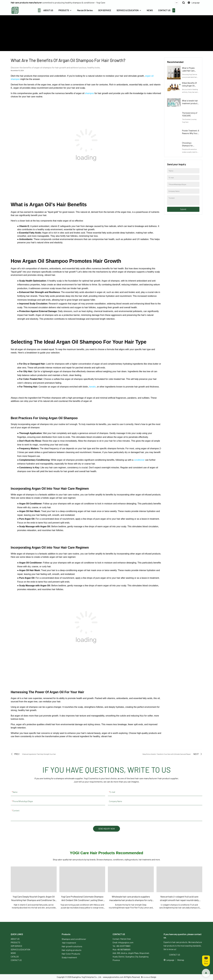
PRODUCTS (63, 10)
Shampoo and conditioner (74, 939)
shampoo (89, 93)
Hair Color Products (71, 954)
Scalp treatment (69, 957)
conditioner (139, 460)
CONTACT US (164, 10)
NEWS (149, 10)
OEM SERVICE (104, 10)
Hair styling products (72, 950)
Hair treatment (69, 943)
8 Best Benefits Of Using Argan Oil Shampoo (189, 86)
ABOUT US (48, 10)
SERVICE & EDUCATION (127, 10)
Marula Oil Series (85, 10)
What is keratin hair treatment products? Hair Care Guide (191, 103)
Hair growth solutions (72, 946)
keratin (93, 387)
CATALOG (15, 957)
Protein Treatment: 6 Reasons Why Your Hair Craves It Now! (191, 133)
